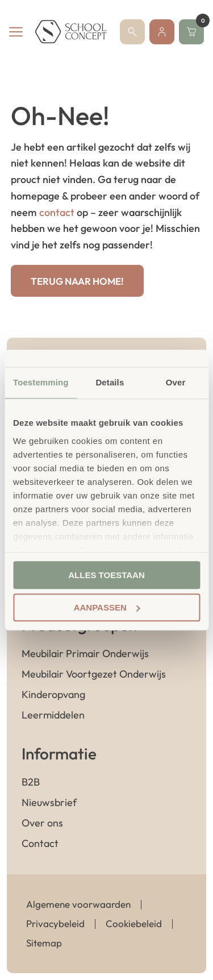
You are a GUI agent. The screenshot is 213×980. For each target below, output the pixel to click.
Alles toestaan (106, 575)
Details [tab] (110, 382)
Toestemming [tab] (41, 382)
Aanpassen (107, 607)
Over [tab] (176, 382)
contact (57, 212)
